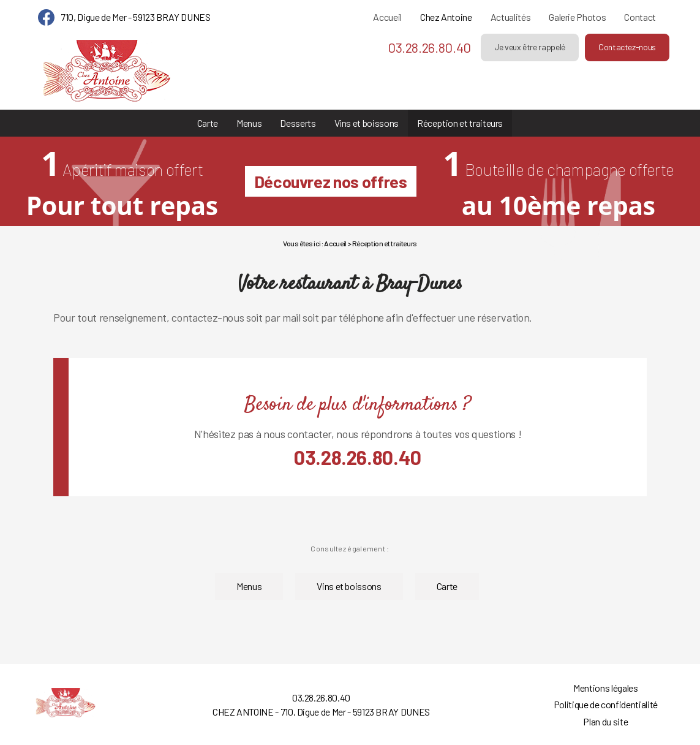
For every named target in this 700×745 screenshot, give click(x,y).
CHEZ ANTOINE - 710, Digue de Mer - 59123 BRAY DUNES (321, 712)
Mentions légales (605, 688)
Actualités (510, 17)
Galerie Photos (577, 17)
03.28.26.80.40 (429, 47)
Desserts (298, 123)
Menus (249, 123)
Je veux (530, 47)
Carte (208, 123)
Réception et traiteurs (460, 123)
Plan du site (605, 721)
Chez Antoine (446, 17)
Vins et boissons (367, 123)
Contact (640, 17)
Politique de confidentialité (606, 704)
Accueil (387, 17)
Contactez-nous (627, 47)
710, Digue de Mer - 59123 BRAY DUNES (135, 17)
